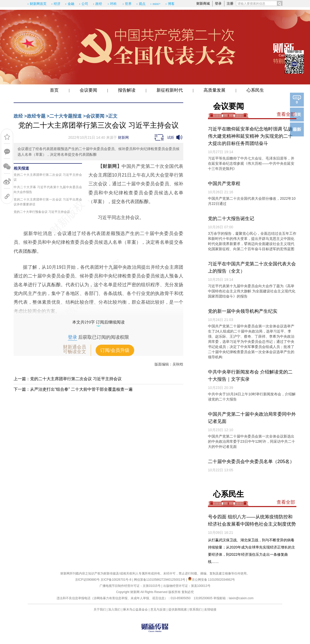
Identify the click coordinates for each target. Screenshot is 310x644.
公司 (85, 4)
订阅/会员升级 (115, 350)
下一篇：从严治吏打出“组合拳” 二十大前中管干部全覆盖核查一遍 (73, 389)
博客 (171, 4)
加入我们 (114, 610)
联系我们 (196, 610)
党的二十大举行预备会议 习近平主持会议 (42, 212)
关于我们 (100, 610)
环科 (113, 4)
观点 (142, 4)
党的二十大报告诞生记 (231, 219)
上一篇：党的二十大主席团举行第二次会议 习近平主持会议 (68, 379)
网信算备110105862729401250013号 (160, 580)
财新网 (123, 137)
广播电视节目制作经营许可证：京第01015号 (130, 586)
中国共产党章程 (224, 184)
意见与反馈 (158, 610)
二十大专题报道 (66, 116)
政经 (99, 4)
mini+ (157, 4)
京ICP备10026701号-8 (116, 580)
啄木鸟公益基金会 (136, 610)
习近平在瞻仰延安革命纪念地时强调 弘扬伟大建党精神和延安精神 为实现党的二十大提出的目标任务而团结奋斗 (250, 136)
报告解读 (127, 90)
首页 (54, 90)
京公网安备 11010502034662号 (212, 580)
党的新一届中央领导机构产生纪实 (243, 311)
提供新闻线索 (178, 610)
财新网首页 (38, 4)
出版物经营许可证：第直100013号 (187, 586)
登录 (218, 3)
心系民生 (255, 90)
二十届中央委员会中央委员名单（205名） (251, 462)
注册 (230, 3)
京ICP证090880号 (87, 580)
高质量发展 (215, 90)
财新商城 (203, 3)
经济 (57, 4)
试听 (171, 137)
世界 (128, 4)
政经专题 (36, 116)
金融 (71, 4)
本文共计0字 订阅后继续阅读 (98, 322)
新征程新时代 (170, 90)
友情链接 (210, 610)
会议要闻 (88, 90)
